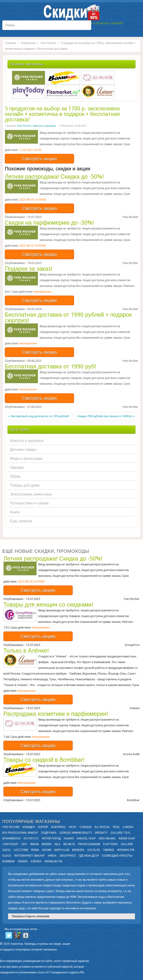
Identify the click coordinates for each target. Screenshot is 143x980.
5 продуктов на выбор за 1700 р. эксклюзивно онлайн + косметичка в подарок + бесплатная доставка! (62, 114)
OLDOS (7, 856)
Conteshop (10, 844)
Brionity (101, 833)
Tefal (116, 827)
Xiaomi (47, 850)
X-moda (128, 827)
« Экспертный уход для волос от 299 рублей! (39, 416)
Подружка (49, 833)
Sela (57, 844)
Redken (47, 844)
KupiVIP (43, 827)
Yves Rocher (48, 43)
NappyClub (62, 850)
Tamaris (109, 850)
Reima (35, 850)
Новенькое (28, 43)
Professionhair (89, 844)
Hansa (52, 856)
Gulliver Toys (120, 833)
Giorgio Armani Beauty (76, 833)
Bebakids (78, 850)
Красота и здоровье (44, 126)
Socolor (94, 850)
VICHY (73, 827)
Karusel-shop (86, 838)
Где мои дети (89, 856)
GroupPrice (68, 856)
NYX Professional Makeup (20, 833)
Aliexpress (58, 827)
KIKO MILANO (107, 838)
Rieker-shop (127, 838)
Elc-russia (102, 827)
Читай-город (51, 838)
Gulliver (127, 844)
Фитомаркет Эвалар (30, 856)
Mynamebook (11, 838)
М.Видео (29, 827)
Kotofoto (31, 838)
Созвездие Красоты (117, 856)
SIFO (24, 844)
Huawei (69, 838)
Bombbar (8, 861)
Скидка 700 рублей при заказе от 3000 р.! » (106, 416)
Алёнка (36, 861)
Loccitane (21, 850)
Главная (10, 43)
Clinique (86, 827)
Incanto (69, 844)
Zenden (23, 861)
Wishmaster (126, 850)
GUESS (7, 850)
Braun (34, 844)
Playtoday (110, 844)
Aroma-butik (53, 861)
